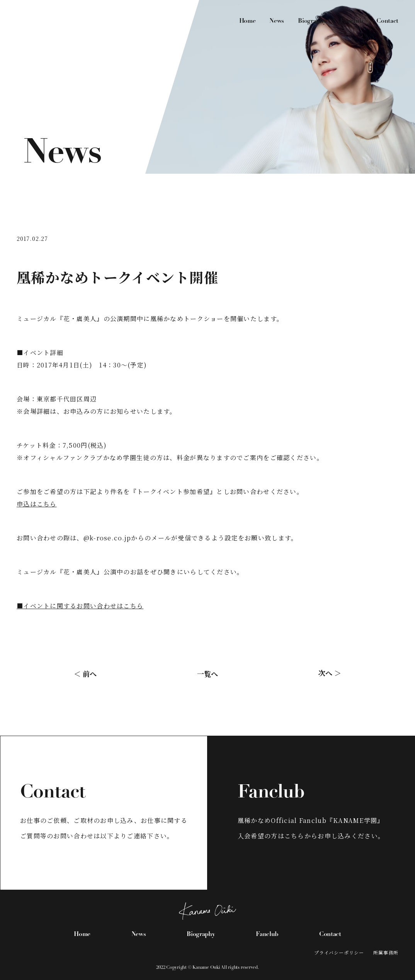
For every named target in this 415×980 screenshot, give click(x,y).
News (277, 21)
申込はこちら (37, 504)
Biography (312, 21)
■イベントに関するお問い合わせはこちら (80, 606)
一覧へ (207, 674)
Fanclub (351, 21)
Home (247, 21)
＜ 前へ (85, 674)
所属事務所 (386, 952)
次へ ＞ (330, 673)
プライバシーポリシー (339, 952)
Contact (387, 21)
